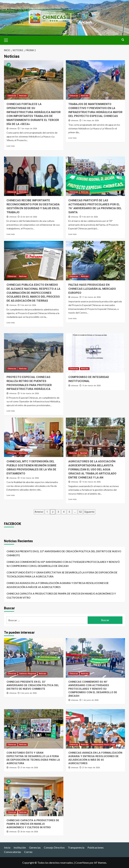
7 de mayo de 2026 (29, 129)
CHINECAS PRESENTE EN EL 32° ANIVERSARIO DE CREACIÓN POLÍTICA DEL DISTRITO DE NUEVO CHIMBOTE (64, 553)
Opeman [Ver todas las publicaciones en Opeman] (84, 453)
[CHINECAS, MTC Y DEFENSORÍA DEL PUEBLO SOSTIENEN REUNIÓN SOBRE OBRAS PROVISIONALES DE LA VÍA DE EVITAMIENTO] (34, 437)
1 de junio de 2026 (90, 700)
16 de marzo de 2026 (30, 393)
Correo (28, 852)
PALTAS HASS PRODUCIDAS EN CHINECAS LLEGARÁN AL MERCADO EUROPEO (92, 289)
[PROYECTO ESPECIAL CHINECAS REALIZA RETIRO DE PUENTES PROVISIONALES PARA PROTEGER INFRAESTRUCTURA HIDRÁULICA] (34, 353)
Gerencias (35, 847)
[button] (7, 40)
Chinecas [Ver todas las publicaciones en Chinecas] (12, 96)
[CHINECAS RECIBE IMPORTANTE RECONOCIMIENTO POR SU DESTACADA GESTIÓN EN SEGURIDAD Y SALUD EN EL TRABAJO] (34, 176)
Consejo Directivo (54, 847)
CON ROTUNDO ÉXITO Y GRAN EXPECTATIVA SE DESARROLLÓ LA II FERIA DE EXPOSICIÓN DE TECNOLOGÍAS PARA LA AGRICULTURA (62, 574)
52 (80, 512)
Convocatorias (13, 852)
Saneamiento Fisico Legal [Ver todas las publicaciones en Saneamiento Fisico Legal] (103, 745)
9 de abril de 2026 (90, 217)
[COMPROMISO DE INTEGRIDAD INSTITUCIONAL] (95, 353)
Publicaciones (96, 847)
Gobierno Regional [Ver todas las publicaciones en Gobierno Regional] (28, 674)
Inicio (7, 847)
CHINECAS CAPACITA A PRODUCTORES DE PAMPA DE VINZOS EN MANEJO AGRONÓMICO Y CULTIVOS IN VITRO (61, 596)
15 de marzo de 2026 (91, 386)
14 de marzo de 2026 (30, 478)
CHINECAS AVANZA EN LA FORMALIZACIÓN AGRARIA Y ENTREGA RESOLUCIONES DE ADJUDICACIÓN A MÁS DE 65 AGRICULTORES (58, 585)
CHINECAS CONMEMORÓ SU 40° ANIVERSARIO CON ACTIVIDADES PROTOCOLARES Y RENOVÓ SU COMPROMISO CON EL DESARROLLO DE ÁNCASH (63, 564)
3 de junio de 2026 (28, 693)
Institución (20, 847)
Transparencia (76, 847)
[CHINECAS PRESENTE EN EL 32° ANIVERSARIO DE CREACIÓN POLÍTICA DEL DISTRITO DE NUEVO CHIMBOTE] (34, 658)
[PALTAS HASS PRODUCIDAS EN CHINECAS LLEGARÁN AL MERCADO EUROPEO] (95, 261)
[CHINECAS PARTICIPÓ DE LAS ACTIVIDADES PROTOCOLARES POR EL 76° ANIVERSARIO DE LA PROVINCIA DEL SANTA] (95, 176)
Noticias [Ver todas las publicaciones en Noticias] (23, 96)
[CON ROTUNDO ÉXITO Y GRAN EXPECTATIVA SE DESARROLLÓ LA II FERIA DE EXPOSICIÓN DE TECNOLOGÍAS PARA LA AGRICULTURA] (34, 729)
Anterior (39, 512)
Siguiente (89, 512)
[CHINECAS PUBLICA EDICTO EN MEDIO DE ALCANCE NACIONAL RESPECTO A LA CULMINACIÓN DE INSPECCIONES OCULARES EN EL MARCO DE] (34, 261)
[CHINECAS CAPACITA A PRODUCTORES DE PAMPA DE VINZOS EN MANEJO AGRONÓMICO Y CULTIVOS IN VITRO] (34, 796)
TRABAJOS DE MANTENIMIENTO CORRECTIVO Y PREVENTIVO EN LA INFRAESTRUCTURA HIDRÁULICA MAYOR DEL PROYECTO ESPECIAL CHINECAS (92, 112)
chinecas (13, 129)
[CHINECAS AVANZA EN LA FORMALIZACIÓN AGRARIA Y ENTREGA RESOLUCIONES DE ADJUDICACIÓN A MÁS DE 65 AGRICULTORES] (95, 729)
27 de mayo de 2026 (29, 768)
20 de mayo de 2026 (29, 832)
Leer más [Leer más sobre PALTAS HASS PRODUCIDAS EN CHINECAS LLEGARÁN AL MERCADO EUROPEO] (72, 318)
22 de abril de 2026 (29, 217)
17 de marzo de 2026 (91, 297)
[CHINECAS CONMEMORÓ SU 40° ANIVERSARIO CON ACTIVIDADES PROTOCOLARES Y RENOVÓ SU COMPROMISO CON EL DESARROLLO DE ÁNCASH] (95, 658)
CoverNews (82, 863)
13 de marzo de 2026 (91, 482)
